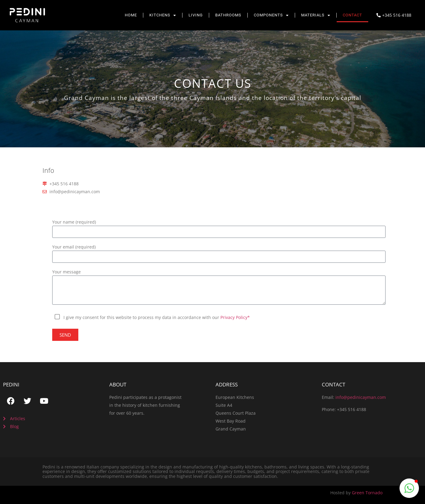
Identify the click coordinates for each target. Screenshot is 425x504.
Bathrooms (228, 15)
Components (271, 15)
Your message (66, 272)
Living (196, 15)
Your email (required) (74, 247)
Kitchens (163, 15)
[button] (409, 488)
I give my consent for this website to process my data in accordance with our (157, 317)
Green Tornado (367, 493)
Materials (316, 15)
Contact (352, 15)
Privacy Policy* (235, 317)
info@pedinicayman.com (361, 397)
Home (131, 15)
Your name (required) (74, 222)
